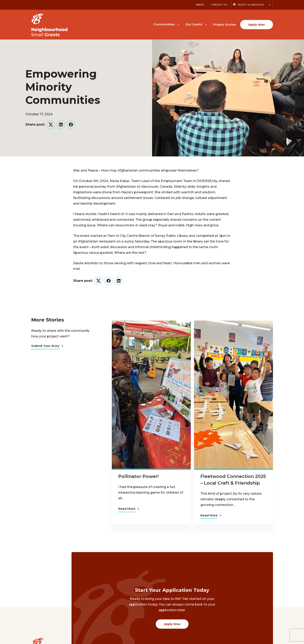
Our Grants (194, 24)
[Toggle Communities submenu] (178, 24)
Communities (164, 24)
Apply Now (257, 24)
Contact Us (219, 5)
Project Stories (225, 24)
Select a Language (251, 5)
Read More (129, 509)
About (200, 5)
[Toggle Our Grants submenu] (206, 24)
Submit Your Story (47, 346)
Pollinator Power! (139, 476)
